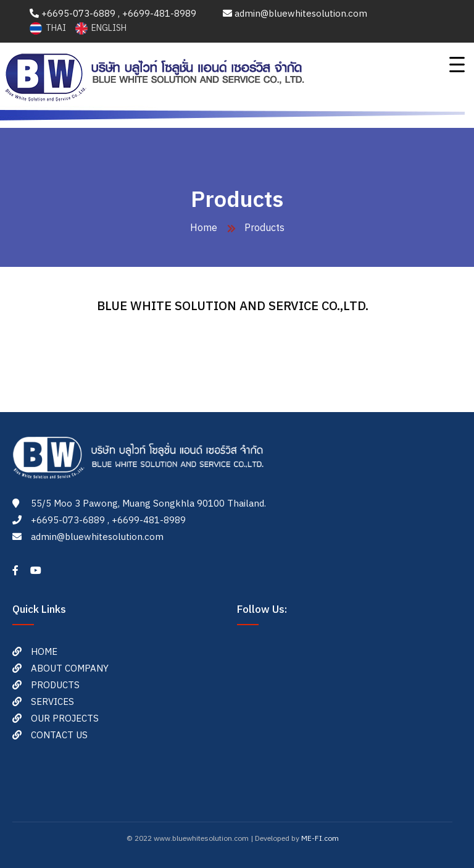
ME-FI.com (320, 839)
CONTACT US (59, 735)
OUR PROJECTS (65, 719)
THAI (49, 28)
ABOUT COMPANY (70, 669)
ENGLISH (101, 28)
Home (204, 228)
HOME (44, 652)
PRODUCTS (55, 685)
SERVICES (52, 702)
